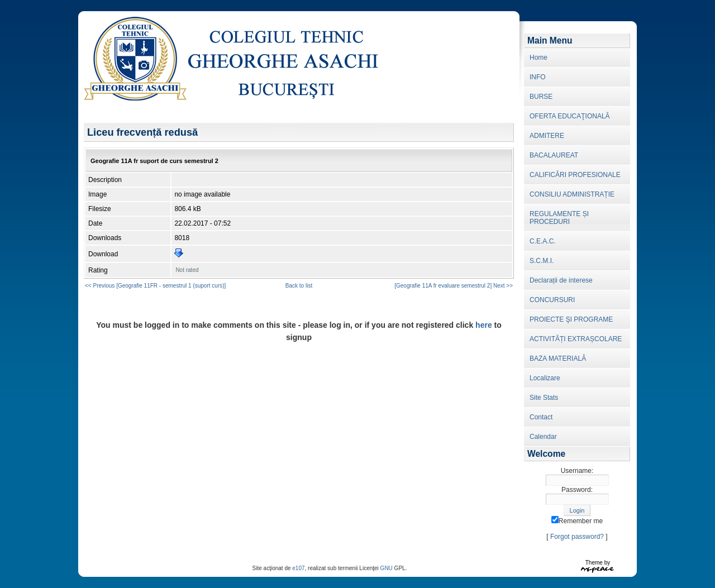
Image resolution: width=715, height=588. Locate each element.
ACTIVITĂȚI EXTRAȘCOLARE (576, 339)
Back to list (299, 286)
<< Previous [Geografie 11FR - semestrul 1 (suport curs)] (155, 286)
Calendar (543, 437)
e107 (298, 568)
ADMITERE (547, 136)
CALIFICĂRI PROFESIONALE (575, 175)
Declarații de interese (561, 280)
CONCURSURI (552, 300)
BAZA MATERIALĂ (558, 358)
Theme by (598, 563)
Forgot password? (577, 537)
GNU (387, 568)
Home (538, 58)
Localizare (545, 378)
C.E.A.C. (543, 241)
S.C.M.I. (542, 261)
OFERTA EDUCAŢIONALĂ (570, 116)
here (484, 325)
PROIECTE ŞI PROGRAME (571, 319)
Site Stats (544, 398)
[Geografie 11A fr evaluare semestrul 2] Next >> (454, 286)
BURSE (541, 97)
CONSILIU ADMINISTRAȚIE (572, 194)
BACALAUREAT (554, 155)
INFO (538, 77)
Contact (541, 417)
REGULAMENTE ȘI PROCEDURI (559, 218)
